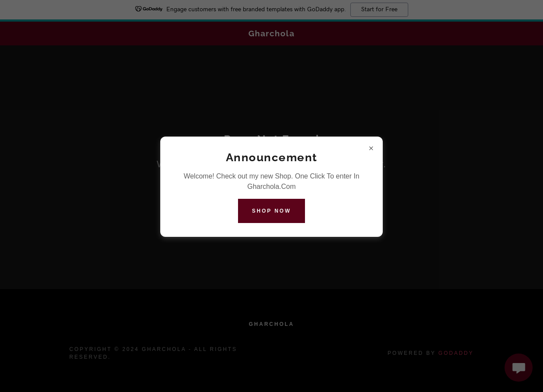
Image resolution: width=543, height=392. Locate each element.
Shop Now (271, 211)
